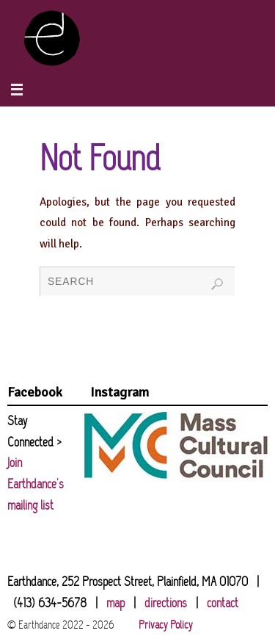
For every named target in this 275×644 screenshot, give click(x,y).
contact (223, 604)
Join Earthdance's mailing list (36, 485)
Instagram (120, 392)
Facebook (35, 392)
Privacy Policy (166, 626)
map (115, 604)
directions (166, 604)
